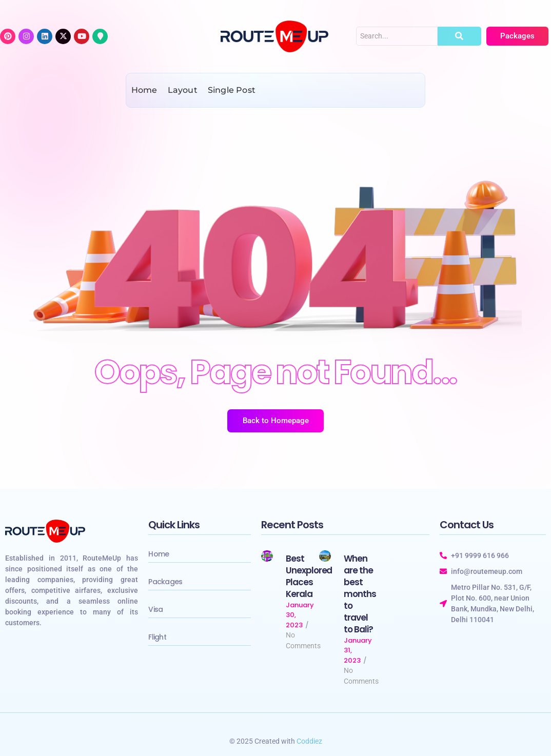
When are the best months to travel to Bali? (360, 594)
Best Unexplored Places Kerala (309, 576)
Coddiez (309, 741)
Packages (165, 582)
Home (159, 554)
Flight (157, 637)
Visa (155, 609)
